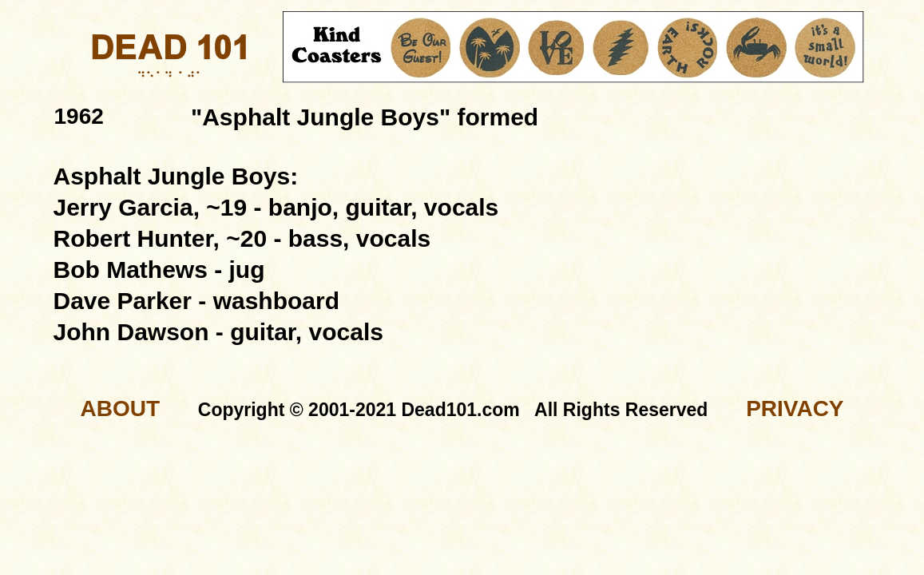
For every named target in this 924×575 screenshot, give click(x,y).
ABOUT (120, 408)
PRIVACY (795, 408)
